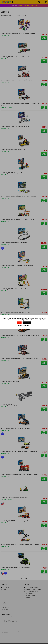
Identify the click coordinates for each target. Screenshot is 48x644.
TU (30, 326)
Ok (19, 323)
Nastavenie (27, 323)
